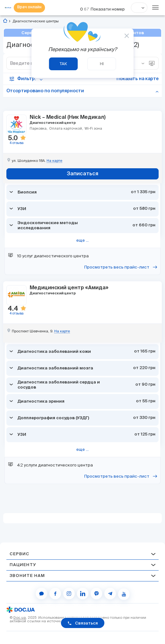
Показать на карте (138, 79)
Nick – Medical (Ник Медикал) (68, 117)
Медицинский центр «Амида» (69, 287)
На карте (54, 161)
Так (63, 64)
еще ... (82, 240)
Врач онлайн (29, 8)
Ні (102, 64)
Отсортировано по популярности (45, 91)
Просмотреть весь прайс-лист (117, 267)
